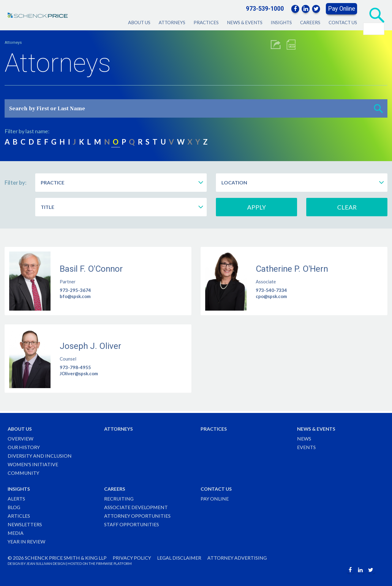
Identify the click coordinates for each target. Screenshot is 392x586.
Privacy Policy (132, 558)
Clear (347, 207)
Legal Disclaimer (180, 558)
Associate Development (136, 507)
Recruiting (119, 498)
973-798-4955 (75, 368)
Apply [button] (256, 207)
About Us (139, 22)
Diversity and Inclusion (40, 455)
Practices (206, 22)
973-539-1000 (265, 9)
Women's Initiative (33, 463)
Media (16, 533)
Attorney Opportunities (138, 515)
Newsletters (25, 524)
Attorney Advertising (239, 558)
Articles (19, 515)
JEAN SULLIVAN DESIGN (46, 563)
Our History (24, 446)
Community (24, 472)
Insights (281, 22)
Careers (310, 22)
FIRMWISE (105, 563)
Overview (21, 437)
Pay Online (341, 9)
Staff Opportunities (132, 524)
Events (306, 446)
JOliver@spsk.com (79, 374)
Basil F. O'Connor (91, 269)
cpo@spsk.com (271, 296)
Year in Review (27, 541)
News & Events (245, 22)
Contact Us (343, 22)
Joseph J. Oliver (90, 346)
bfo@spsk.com (75, 296)
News (304, 437)
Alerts (16, 498)
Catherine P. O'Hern (292, 269)
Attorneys (172, 22)
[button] (378, 108)
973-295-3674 (75, 290)
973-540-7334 (271, 290)
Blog (14, 507)
